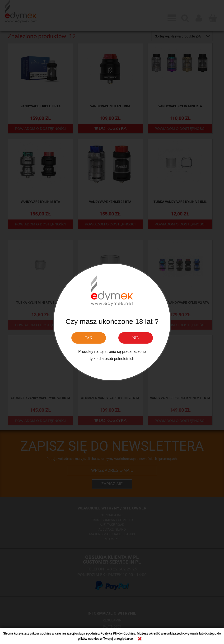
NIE (136, 338)
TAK (89, 338)
